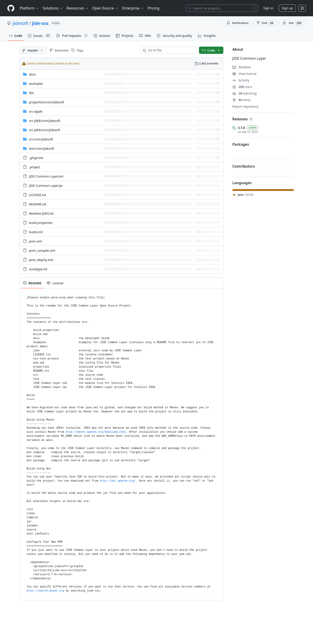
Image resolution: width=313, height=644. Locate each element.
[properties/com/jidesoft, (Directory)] (47, 102)
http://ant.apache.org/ (118, 481)
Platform (29, 8)
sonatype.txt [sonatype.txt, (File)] (38, 269)
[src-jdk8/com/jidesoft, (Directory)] (45, 121)
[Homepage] (11, 8)
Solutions (53, 8)
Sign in (268, 8)
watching (244, 93)
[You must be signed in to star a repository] (293, 23)
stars (242, 87)
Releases (243, 119)
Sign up (287, 8)
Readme (242, 67)
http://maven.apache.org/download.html (96, 432)
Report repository (245, 106)
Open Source (105, 8)
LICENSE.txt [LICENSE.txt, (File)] (37, 195)
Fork (266, 23)
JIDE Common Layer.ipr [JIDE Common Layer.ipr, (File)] (46, 186)
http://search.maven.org (45, 591)
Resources (78, 8)
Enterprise (133, 8)
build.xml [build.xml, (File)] (36, 232)
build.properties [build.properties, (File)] (41, 223)
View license (244, 74)
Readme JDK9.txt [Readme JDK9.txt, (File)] (41, 213)
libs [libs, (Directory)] (32, 93)
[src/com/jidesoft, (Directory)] (41, 139)
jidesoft (21, 23)
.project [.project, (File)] (35, 167)
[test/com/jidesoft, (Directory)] (42, 149)
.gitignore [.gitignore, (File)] (36, 158)
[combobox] (171, 50)
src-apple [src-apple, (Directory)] (36, 111)
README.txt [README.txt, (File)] (38, 204)
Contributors (244, 166)
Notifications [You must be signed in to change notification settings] (237, 23)
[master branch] (33, 50)
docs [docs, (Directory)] (32, 74)
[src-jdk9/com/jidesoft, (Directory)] (45, 130)
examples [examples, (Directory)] (36, 84)
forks (242, 100)
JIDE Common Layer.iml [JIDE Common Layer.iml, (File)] (46, 176)
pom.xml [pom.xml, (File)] (35, 241)
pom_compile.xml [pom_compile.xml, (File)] (42, 251)
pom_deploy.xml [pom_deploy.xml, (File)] (41, 260)
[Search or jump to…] (222, 8)
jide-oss (40, 23)
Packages (241, 144)
